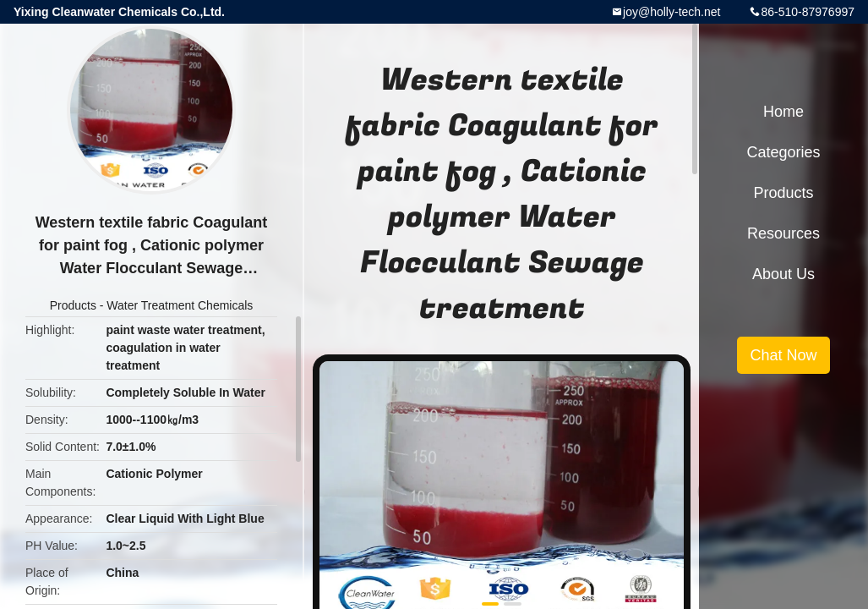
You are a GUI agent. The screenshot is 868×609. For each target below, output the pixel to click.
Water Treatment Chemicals (180, 305)
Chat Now (783, 355)
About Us (783, 274)
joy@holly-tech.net (671, 12)
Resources (783, 233)
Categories (783, 152)
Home (783, 112)
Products (73, 305)
